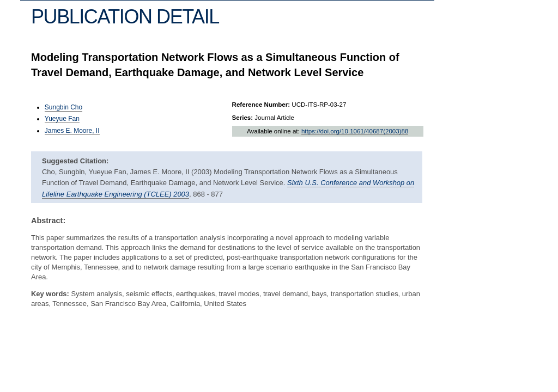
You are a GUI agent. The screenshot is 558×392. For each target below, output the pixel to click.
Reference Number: (261, 105)
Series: (243, 118)
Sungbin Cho (63, 107)
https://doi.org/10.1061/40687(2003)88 (355, 131)
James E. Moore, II (72, 131)
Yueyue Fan (62, 119)
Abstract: (48, 220)
